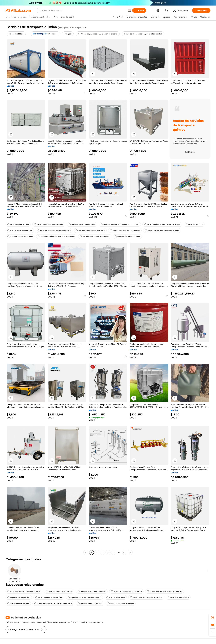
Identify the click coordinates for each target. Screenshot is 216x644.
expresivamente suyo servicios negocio (84, 597)
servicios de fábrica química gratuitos (146, 597)
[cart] (167, 11)
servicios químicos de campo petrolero (54, 230)
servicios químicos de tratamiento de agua (162, 224)
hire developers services (18, 603)
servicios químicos (194, 224)
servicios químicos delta (18, 224)
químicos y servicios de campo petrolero (162, 230)
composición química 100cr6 (127, 237)
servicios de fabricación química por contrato (120, 224)
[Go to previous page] (86, 552)
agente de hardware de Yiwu (20, 230)
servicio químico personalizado (59, 591)
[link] (212, 618)
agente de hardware (116, 597)
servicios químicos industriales (82, 224)
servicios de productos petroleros (90, 230)
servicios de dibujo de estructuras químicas (56, 237)
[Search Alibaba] (83, 10)
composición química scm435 (121, 603)
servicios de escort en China (90, 603)
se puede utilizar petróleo (19, 597)
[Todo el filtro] (16, 34)
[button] (129, 10)
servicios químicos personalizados (49, 224)
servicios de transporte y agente (92, 591)
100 (125, 552)
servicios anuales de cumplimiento (125, 230)
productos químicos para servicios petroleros (53, 603)
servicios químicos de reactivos (49, 597)
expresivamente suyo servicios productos (165, 591)
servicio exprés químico (178, 597)
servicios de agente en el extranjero (126, 591)
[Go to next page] (130, 552)
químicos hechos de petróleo (20, 237)
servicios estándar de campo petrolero (24, 591)
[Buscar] (139, 10)
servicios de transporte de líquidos (95, 237)
